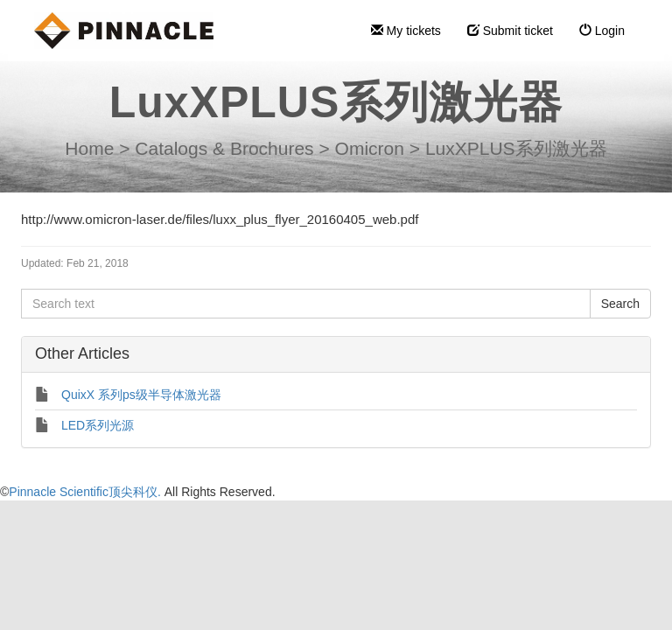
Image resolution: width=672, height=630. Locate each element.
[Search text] (306, 304)
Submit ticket (510, 31)
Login (602, 31)
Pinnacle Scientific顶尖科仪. (86, 492)
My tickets (406, 31)
